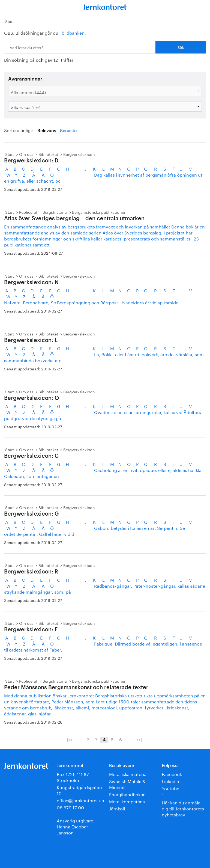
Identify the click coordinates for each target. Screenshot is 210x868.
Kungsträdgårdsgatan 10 (79, 790)
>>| (139, 739)
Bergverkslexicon (79, 154)
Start (10, 21)
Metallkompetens (127, 801)
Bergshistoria (55, 212)
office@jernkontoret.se (80, 800)
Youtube (170, 788)
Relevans (47, 131)
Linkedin (170, 781)
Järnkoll (117, 808)
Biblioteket (48, 154)
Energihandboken (127, 794)
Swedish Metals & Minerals (127, 784)
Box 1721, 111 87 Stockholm (73, 777)
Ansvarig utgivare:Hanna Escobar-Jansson (76, 826)
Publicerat (28, 212)
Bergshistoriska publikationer (99, 212)
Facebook (172, 774)
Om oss (26, 154)
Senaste (68, 131)
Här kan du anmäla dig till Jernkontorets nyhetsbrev (183, 808)
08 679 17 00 (70, 807)
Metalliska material (128, 774)
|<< (70, 739)
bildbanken (73, 32)
